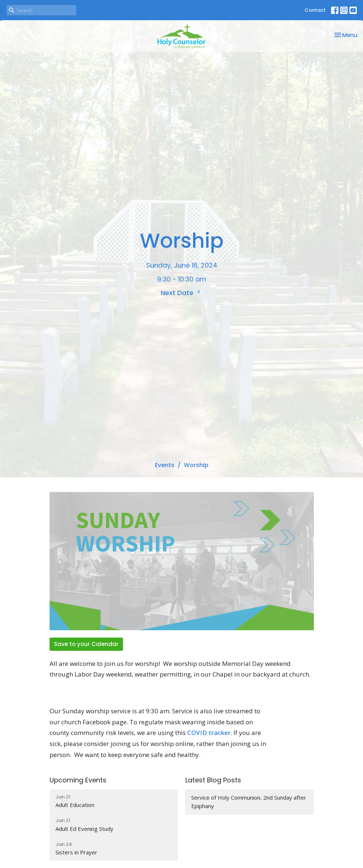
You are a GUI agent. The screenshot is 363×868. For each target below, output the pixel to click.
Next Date (181, 293)
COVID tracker (209, 733)
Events (165, 465)
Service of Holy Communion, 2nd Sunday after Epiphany (249, 802)
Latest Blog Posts (213, 780)
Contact (315, 10)
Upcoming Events (78, 780)
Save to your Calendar (86, 644)
